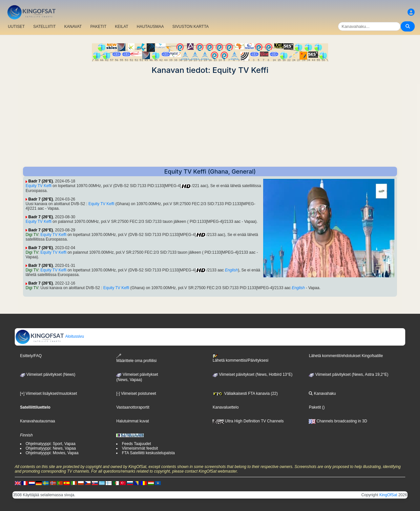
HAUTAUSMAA (150, 27)
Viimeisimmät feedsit (140, 448)
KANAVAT (73, 27)
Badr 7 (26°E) (41, 181)
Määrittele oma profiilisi (136, 358)
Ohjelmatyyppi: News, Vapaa (51, 448)
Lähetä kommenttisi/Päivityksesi (241, 358)
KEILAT (121, 27)
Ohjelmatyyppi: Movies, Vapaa (52, 453)
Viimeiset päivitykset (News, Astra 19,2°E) (348, 374)
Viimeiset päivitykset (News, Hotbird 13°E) (252, 374)
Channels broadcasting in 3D (338, 421)
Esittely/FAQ (31, 356)
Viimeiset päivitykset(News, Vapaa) (137, 377)
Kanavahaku (322, 394)
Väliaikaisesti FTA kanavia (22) (245, 394)
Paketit (315, 407)
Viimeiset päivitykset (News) (48, 374)
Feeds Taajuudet (136, 444)
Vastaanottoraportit (133, 407)
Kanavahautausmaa (38, 421)
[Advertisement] (210, 121)
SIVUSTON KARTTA (190, 27)
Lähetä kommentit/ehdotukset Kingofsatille (346, 356)
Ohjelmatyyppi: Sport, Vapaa (51, 444)
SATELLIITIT (44, 27)
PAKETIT (98, 27)
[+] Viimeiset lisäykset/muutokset (49, 394)
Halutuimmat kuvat (132, 421)
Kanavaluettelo (226, 407)
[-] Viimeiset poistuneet (136, 394)
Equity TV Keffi (39, 186)
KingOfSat (388, 495)
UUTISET (16, 27)
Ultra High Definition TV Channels (248, 421)
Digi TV (32, 235)
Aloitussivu (50, 336)
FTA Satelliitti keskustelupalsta (148, 453)
